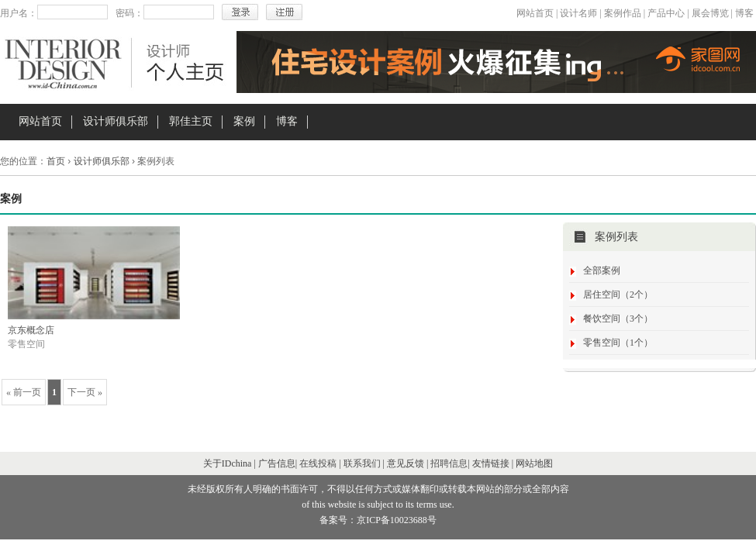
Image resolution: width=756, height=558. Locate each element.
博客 (744, 13)
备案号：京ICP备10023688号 (378, 520)
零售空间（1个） (618, 343)
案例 (244, 121)
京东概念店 (31, 330)
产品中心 (666, 13)
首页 (56, 161)
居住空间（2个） (618, 294)
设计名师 (578, 13)
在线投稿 (318, 463)
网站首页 (535, 13)
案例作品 (623, 13)
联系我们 (362, 463)
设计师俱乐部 (116, 121)
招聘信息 (449, 463)
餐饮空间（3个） (618, 319)
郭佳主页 (191, 121)
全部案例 (602, 270)
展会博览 (710, 13)
